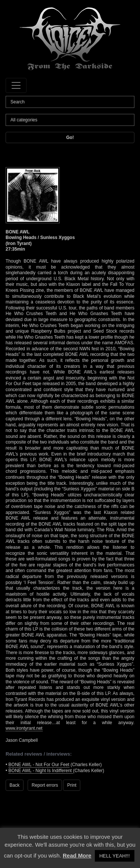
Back (15, 785)
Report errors (45, 785)
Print (72, 785)
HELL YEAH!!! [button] (115, 856)
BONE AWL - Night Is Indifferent (41, 771)
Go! (70, 137)
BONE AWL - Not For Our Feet (39, 765)
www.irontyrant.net (24, 728)
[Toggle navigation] (16, 85)
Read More (77, 855)
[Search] (70, 102)
